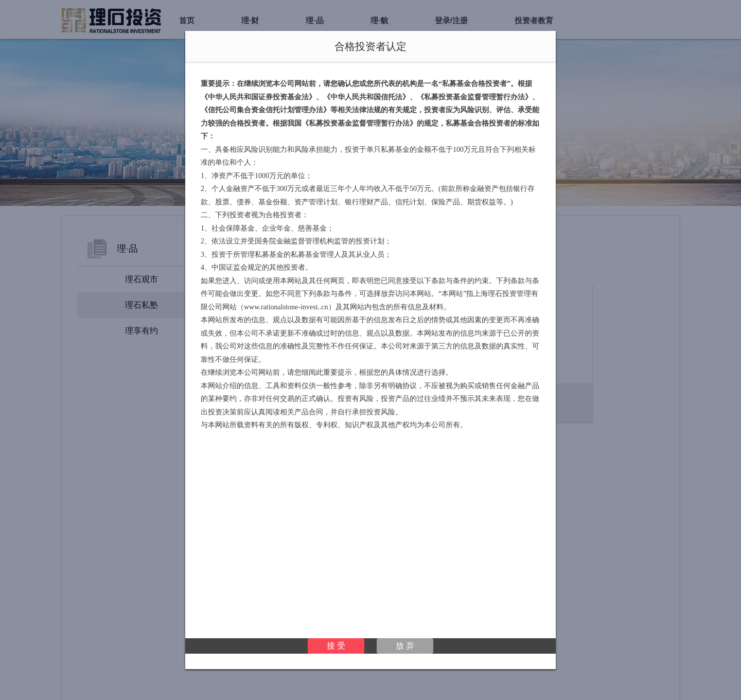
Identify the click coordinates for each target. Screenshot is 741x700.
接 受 (336, 646)
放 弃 (405, 646)
